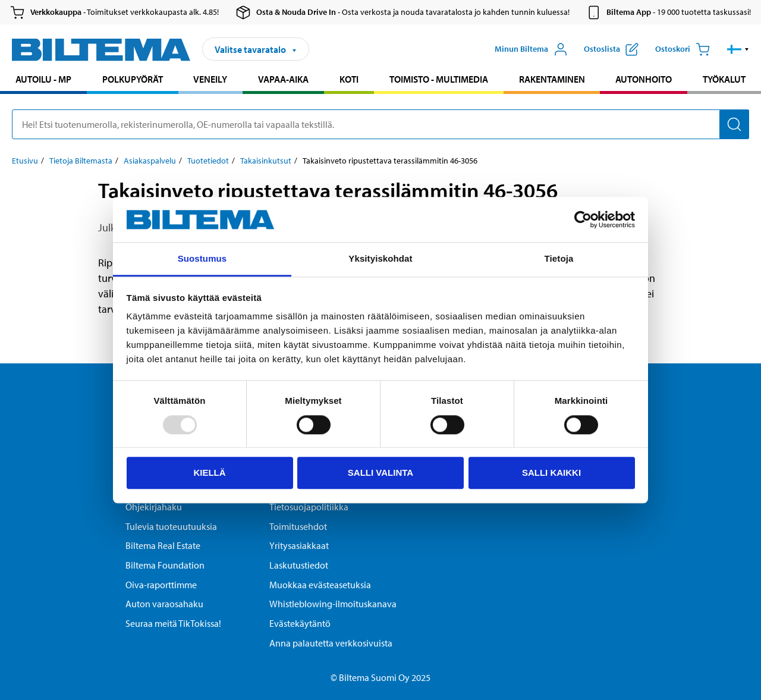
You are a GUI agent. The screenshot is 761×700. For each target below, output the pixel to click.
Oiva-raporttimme (161, 585)
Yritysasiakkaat (299, 545)
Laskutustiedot (299, 565)
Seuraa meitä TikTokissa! (173, 623)
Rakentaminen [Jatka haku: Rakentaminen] (552, 79)
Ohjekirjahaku (154, 507)
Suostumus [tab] (202, 259)
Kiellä (209, 473)
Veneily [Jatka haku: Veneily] (210, 79)
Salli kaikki (551, 473)
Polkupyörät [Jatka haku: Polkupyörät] (133, 79)
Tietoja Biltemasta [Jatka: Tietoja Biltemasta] (81, 161)
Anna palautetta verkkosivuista (331, 643)
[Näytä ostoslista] (611, 49)
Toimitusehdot (298, 526)
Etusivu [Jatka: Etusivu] (25, 161)
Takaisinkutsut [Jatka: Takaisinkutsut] (266, 161)
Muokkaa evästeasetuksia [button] (320, 585)
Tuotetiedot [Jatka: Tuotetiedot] (208, 161)
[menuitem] (43, 81)
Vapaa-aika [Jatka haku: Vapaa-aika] (283, 79)
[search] (380, 124)
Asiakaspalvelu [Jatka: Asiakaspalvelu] (150, 161)
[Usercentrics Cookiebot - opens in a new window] (583, 219)
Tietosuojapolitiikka (309, 507)
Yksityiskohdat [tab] (380, 259)
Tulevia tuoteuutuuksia (171, 526)
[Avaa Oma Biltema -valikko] (531, 49)
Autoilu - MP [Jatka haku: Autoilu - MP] (43, 79)
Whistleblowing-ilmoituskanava (333, 604)
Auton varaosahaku (164, 604)
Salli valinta (380, 473)
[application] (737, 673)
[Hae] (734, 124)
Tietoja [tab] (559, 259)
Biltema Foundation (165, 565)
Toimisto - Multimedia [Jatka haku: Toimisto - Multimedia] (439, 79)
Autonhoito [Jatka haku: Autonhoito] (644, 79)
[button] (738, 49)
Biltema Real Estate (163, 545)
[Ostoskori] (683, 49)
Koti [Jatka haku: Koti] (349, 79)
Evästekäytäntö (300, 623)
